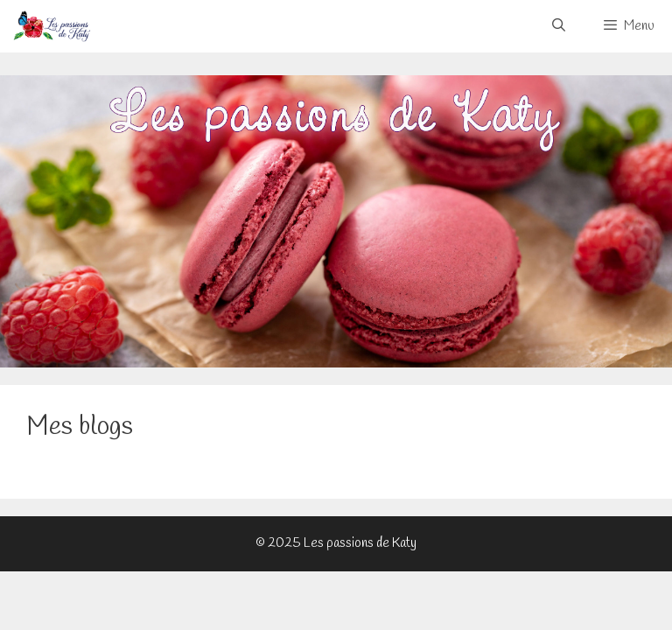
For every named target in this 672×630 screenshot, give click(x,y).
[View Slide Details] (336, 222)
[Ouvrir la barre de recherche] (558, 26)
